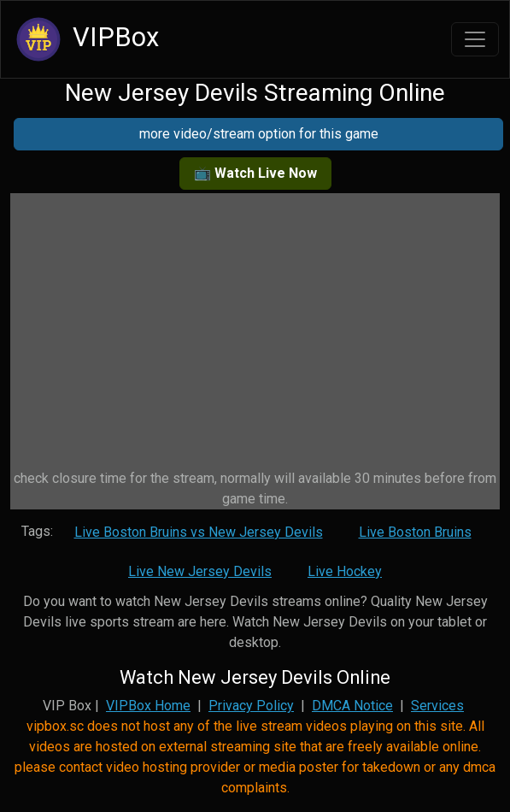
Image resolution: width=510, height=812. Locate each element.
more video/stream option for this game (259, 134)
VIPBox (85, 39)
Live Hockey (345, 571)
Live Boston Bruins (415, 532)
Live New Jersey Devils (200, 571)
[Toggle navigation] (475, 39)
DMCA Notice (352, 706)
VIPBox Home (148, 706)
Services (437, 706)
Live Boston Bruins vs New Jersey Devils (199, 532)
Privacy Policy (251, 706)
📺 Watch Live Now (255, 173)
